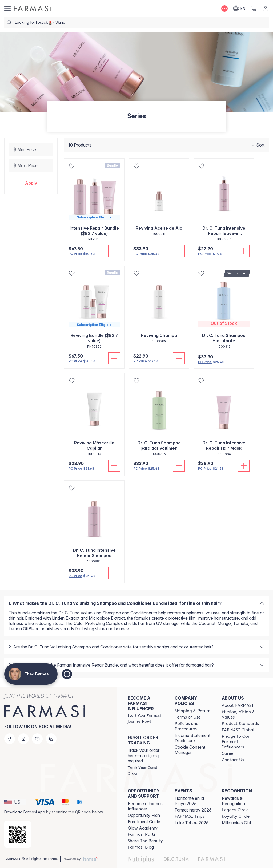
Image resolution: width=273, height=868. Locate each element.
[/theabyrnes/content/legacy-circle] (235, 810)
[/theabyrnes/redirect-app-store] (18, 834)
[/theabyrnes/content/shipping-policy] (193, 711)
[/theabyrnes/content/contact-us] (233, 760)
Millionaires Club (237, 823)
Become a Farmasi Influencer (146, 806)
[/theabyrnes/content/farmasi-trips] (189, 816)
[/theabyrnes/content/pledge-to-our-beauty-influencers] (240, 742)
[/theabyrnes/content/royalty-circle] (236, 816)
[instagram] (23, 739)
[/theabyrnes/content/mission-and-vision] (240, 715)
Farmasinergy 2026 (193, 810)
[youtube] (37, 739)
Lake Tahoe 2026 (192, 823)
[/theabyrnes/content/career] (228, 753)
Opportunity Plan (144, 815)
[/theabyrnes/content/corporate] (238, 730)
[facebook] (10, 739)
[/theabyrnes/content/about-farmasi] (238, 705)
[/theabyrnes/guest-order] (146, 770)
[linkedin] (51, 739)
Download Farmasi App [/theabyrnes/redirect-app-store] (25, 812)
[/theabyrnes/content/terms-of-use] (188, 717)
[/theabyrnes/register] (146, 718)
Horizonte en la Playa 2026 (189, 801)
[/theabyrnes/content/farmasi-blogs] (141, 847)
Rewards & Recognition (233, 801)
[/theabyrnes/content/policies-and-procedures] (193, 726)
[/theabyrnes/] (33, 9)
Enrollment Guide (144, 822)
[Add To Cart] (114, 251)
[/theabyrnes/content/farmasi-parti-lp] (141, 834)
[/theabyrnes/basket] (254, 9)
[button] (31, 183)
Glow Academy (143, 828)
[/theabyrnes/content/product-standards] (240, 724)
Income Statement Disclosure (192, 738)
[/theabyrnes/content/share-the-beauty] (145, 841)
